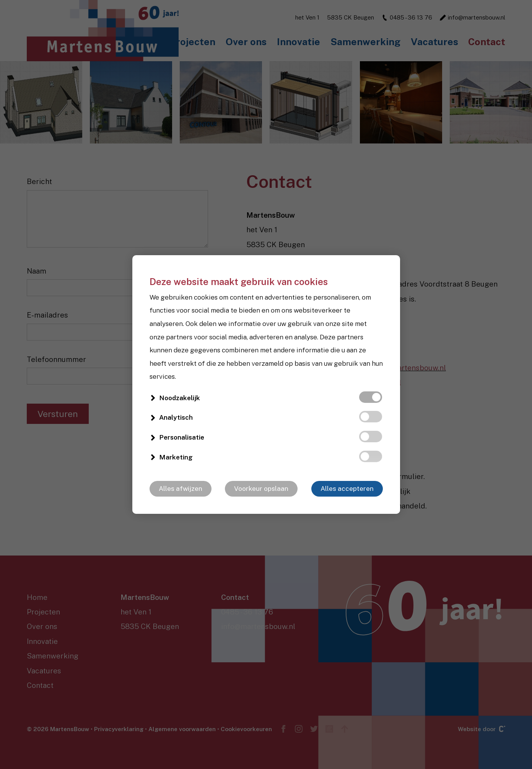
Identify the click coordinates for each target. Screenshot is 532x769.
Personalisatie (182, 437)
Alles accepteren (347, 489)
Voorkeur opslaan (261, 489)
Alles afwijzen (181, 489)
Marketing (176, 457)
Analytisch (176, 417)
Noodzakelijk (180, 398)
